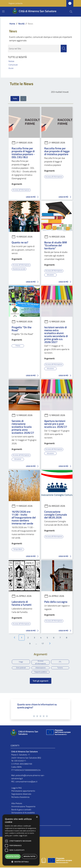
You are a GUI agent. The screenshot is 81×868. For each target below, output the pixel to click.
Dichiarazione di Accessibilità (23, 813)
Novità (21, 24)
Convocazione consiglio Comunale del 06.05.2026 (56, 514)
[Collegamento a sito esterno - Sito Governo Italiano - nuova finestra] (44, 861)
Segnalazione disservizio (21, 795)
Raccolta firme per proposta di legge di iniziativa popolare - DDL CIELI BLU (23, 153)
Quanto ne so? (20, 242)
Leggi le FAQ (17, 788)
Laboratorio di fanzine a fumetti (22, 603)
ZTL (60, 661)
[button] (21, 862)
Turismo (60, 668)
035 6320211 (20, 761)
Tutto (15, 99)
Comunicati (13, 65)
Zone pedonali (21, 668)
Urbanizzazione (40, 668)
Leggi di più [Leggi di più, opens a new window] (23, 836)
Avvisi (11, 68)
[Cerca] (71, 12)
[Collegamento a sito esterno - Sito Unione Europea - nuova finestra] (58, 733)
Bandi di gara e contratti (21, 810)
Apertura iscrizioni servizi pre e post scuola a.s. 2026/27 (56, 424)
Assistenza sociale (19, 269)
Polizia (18, 345)
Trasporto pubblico (41, 672)
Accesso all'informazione (22, 190)
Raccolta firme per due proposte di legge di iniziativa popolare (57, 151)
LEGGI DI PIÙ (33, 197)
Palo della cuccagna (56, 601)
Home (12, 24)
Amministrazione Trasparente (23, 807)
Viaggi (21, 661)
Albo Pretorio (17, 804)
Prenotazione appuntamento (23, 791)
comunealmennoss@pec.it (26, 782)
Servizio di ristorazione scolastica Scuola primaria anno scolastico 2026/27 (23, 426)
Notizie (11, 61)
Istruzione (50, 275)
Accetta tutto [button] (13, 856)
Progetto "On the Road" (22, 329)
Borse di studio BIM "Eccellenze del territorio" (56, 245)
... (23, 99)
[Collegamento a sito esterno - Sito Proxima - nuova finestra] (41, 861)
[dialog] (21, 840)
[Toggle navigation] (3, 11)
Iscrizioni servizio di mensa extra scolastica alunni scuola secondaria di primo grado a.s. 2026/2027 (56, 334)
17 (43, 643)
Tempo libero (18, 549)
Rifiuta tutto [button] (29, 856)
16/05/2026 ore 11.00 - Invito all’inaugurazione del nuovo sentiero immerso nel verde (24, 517)
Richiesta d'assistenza (20, 798)
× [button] (37, 817)
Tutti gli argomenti (41, 681)
